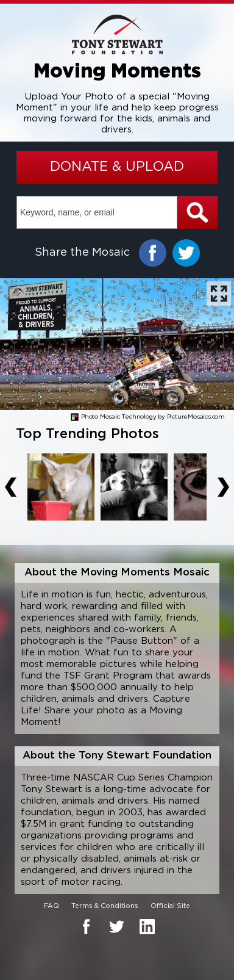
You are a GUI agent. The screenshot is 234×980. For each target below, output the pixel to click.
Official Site (170, 906)
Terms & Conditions (105, 906)
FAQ (51, 906)
